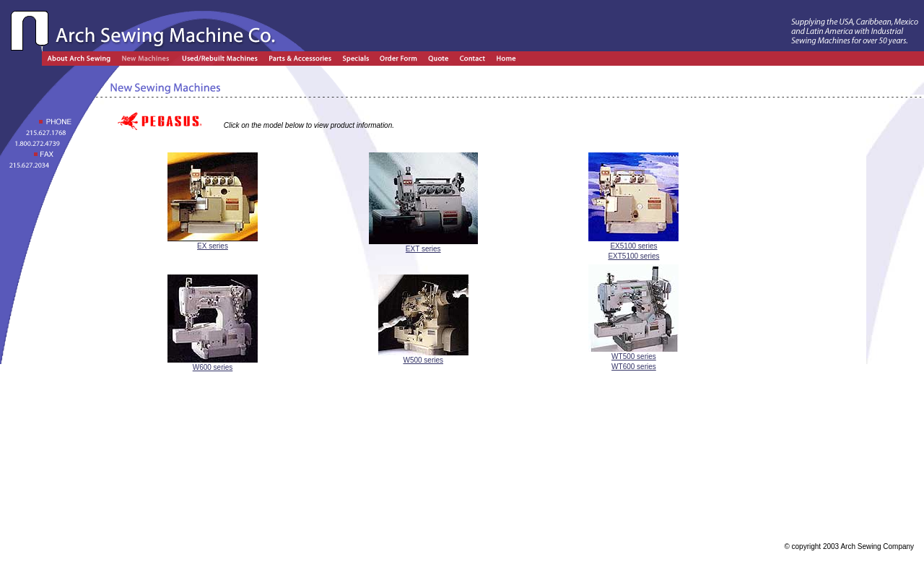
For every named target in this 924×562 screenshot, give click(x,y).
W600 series (213, 364)
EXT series (423, 245)
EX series (213, 242)
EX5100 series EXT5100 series (633, 247)
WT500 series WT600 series (633, 358)
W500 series (423, 356)
